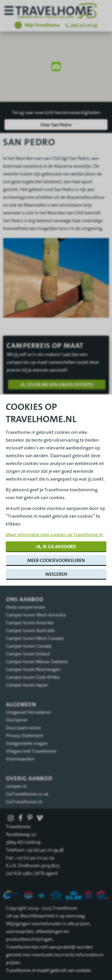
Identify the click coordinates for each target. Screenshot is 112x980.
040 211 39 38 (84, 26)
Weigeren (56, 574)
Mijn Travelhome (42, 25)
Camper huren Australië (30, 630)
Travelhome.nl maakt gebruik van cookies (49, 970)
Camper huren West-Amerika (36, 615)
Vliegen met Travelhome (31, 751)
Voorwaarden (20, 759)
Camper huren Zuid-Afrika (33, 677)
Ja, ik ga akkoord (56, 547)
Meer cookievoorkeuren (56, 560)
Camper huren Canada (29, 646)
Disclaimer (17, 720)
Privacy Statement (25, 735)
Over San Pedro (56, 125)
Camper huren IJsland (28, 654)
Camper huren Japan (27, 685)
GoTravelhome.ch (24, 802)
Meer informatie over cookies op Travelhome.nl (54, 534)
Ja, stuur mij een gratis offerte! (57, 385)
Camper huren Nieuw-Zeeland (37, 661)
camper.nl (16, 786)
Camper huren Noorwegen (33, 669)
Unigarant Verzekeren (29, 712)
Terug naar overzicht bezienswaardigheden (56, 112)
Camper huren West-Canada (35, 638)
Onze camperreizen (26, 607)
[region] (56, 66)
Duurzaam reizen (23, 728)
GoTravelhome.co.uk (27, 794)
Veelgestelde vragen (27, 743)
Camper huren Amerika (30, 622)
